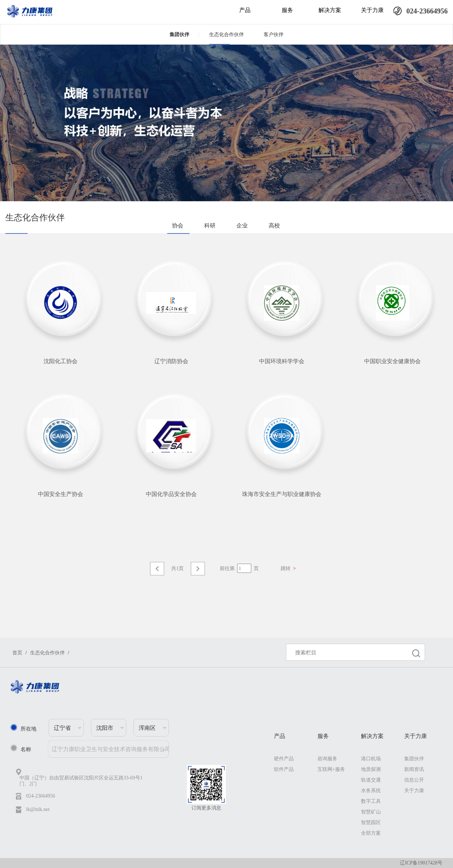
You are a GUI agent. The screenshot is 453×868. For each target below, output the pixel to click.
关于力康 (372, 10)
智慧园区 (371, 822)
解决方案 (330, 10)
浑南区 (147, 728)
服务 (287, 10)
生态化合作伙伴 (226, 35)
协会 (178, 226)
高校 (274, 226)
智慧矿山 (371, 812)
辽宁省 (62, 728)
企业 (242, 226)
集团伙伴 (184, 34)
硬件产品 (284, 759)
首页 (17, 653)
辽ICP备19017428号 (421, 863)
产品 (245, 10)
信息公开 (414, 780)
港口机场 (371, 759)
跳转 (288, 568)
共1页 (177, 568)
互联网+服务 (331, 769)
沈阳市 (105, 728)
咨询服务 (327, 759)
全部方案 (371, 833)
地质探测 (371, 769)
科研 (210, 226)
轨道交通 (371, 780)
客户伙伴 (274, 35)
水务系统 (371, 791)
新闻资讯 (414, 769)
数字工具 (371, 801)
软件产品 (284, 769)
